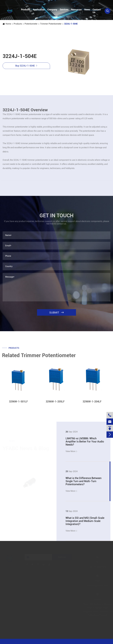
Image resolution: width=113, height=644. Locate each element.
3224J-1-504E (71, 24)
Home (8, 24)
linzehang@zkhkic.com (49, 3)
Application (39, 10)
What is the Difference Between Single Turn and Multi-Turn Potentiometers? (84, 481)
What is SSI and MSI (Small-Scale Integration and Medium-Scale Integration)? (85, 521)
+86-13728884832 (15, 3)
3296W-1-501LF (18, 403)
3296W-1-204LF (92, 403)
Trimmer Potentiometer (51, 24)
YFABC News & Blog (26, 448)
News (87, 10)
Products (26, 10)
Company (52, 10)
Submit (62, 557)
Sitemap (72, 642)
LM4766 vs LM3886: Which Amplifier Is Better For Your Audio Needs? (85, 442)
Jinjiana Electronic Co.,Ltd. (25, 642)
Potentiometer (31, 24)
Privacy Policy (86, 642)
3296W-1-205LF (55, 403)
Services (64, 10)
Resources (76, 10)
